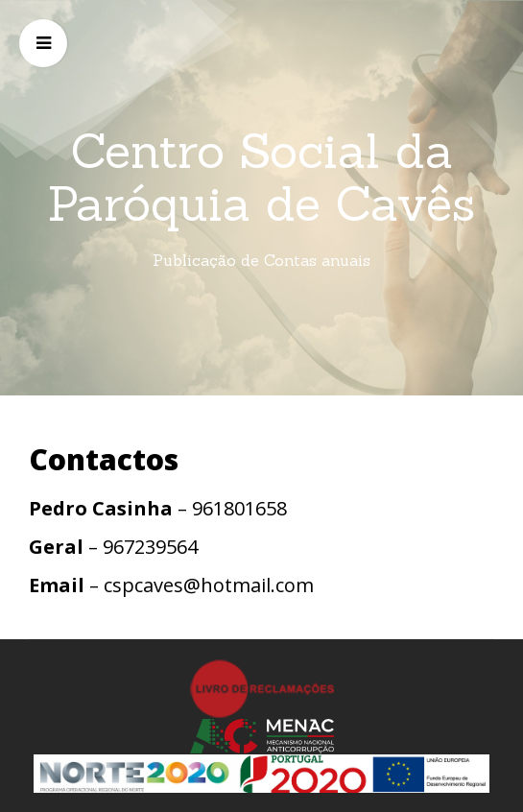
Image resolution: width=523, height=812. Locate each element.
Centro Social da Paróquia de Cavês (261, 177)
